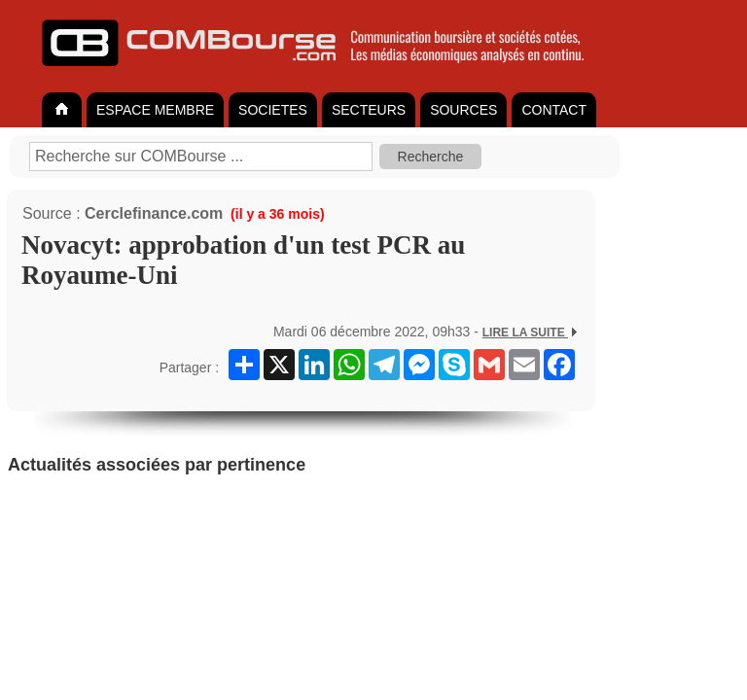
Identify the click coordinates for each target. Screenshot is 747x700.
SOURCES (463, 110)
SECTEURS (369, 110)
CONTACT (554, 110)
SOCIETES (273, 110)
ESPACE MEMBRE (155, 110)
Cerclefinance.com (154, 213)
